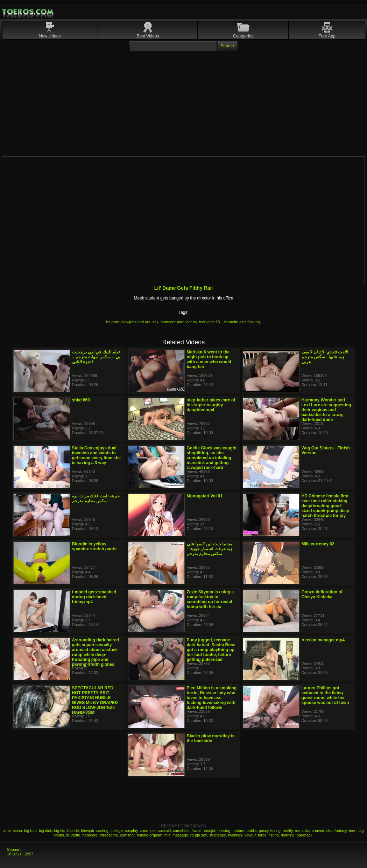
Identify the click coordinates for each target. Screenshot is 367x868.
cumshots (181, 831)
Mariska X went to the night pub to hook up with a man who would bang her (209, 359)
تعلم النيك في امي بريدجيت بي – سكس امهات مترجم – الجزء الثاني (96, 357)
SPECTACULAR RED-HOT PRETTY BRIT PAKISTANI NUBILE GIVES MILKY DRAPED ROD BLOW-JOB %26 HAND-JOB (95, 700)
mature (238, 831)
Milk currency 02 (318, 544)
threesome (109, 835)
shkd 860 (81, 400)
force (262, 835)
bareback (305, 835)
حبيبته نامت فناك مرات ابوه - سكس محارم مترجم (96, 498)
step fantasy (337, 831)
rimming (288, 835)
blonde (73, 831)
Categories (243, 36)
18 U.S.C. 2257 (20, 854)
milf (167, 835)
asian (17, 831)
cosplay (131, 831)
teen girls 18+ (210, 322)
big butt (30, 831)
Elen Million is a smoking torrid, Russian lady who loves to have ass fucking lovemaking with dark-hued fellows (212, 698)
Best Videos (148, 36)
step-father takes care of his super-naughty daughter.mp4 (211, 405)
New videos (50, 36)
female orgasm (150, 835)
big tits (59, 831)
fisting (274, 835)
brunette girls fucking (242, 322)
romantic (302, 831)
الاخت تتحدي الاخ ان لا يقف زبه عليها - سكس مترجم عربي (325, 357)
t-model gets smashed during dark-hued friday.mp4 (94, 597)
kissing (225, 831)
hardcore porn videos (179, 322)
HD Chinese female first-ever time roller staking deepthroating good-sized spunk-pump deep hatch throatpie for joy (326, 506)
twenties (235, 835)
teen (352, 831)
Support (14, 849)
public (252, 831)
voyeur (250, 835)
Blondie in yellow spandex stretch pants (94, 546)
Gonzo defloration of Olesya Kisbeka (322, 594)
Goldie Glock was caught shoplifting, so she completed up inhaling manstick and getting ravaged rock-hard (212, 458)
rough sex (199, 835)
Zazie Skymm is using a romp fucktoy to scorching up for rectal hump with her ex (210, 599)
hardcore (90, 835)
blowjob (88, 831)
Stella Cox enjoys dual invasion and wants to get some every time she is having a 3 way (96, 455)
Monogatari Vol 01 (205, 496)
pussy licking (270, 831)
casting (102, 831)
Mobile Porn (28, 12)
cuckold (164, 831)
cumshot (127, 835)
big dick (45, 831)
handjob (209, 831)
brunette (73, 835)
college (117, 831)
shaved (318, 831)
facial (196, 831)
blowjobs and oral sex (140, 322)
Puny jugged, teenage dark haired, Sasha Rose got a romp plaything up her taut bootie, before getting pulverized (211, 650)
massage (180, 835)
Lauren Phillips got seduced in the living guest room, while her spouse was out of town (325, 695)
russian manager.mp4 (323, 640)
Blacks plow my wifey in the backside (211, 738)
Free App (327, 36)
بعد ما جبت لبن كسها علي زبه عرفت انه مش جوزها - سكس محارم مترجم (210, 549)
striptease (218, 835)
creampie (148, 831)
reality (288, 831)
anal (7, 831)
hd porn (113, 322)
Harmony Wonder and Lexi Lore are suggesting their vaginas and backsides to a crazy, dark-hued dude (326, 410)
